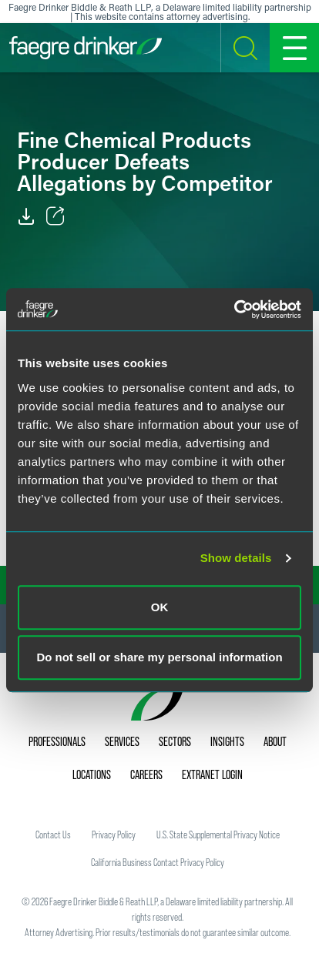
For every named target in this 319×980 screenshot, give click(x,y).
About (275, 741)
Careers (146, 774)
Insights (227, 741)
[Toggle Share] (55, 216)
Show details (236, 558)
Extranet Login (212, 774)
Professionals (57, 741)
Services (122, 741)
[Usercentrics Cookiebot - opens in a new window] (234, 309)
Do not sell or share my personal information (159, 657)
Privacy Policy (114, 835)
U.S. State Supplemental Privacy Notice (218, 835)
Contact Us (53, 835)
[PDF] (26, 216)
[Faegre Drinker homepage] (86, 48)
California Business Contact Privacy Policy (158, 862)
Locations (92, 774)
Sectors (175, 741)
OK (160, 607)
